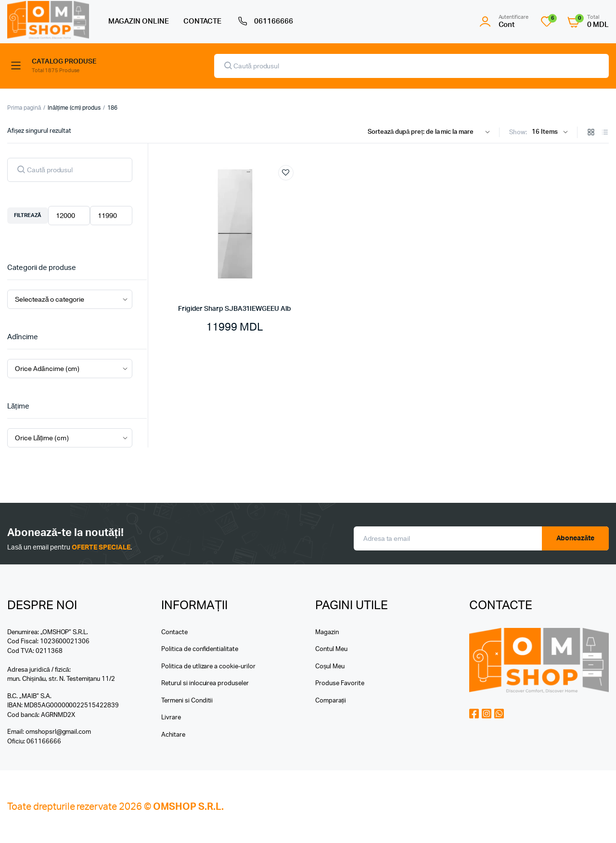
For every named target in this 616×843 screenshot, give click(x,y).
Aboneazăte (576, 538)
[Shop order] (431, 132)
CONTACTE (203, 21)
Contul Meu (331, 649)
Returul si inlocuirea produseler (205, 683)
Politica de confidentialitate (200, 649)
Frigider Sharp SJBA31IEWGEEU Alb (235, 309)
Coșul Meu (330, 667)
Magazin (327, 632)
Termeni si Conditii (187, 701)
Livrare (171, 718)
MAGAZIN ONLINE (139, 21)
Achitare (173, 735)
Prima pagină (24, 108)
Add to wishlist (286, 173)
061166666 (264, 22)
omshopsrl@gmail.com (58, 732)
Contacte (174, 632)
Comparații (331, 701)
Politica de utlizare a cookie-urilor (208, 667)
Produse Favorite (340, 683)
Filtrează (28, 215)
